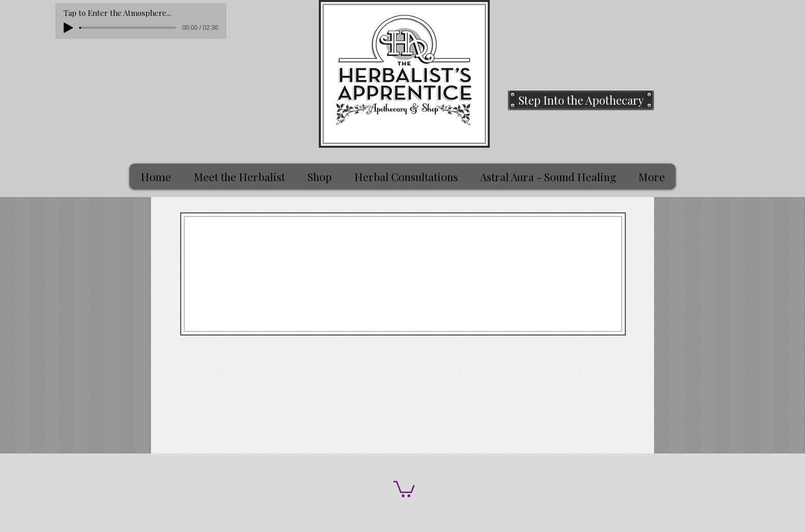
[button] (404, 488)
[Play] (68, 28)
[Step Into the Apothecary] (581, 100)
